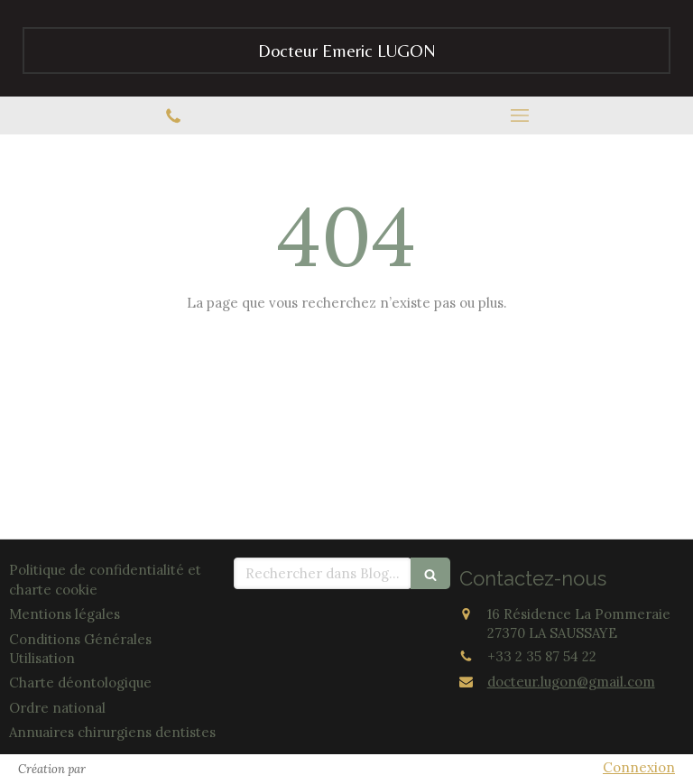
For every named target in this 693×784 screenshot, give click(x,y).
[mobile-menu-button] (520, 115)
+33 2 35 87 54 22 (542, 656)
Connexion (639, 767)
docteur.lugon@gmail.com (571, 682)
